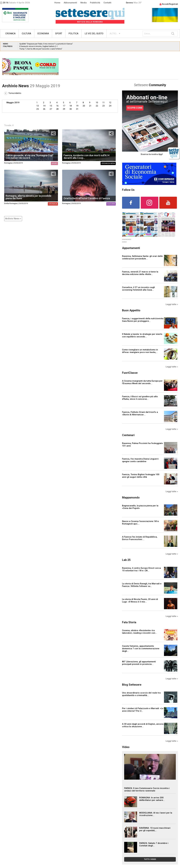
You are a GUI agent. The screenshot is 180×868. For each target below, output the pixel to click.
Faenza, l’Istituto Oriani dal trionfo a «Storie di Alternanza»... (140, 413)
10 (97, 103)
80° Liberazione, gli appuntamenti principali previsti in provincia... (139, 663)
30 (71, 109)
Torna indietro (13, 93)
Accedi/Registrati (169, 4)
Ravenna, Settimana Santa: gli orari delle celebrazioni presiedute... (142, 257)
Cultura (26, 34)
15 (51, 106)
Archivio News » (13, 219)
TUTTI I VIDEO (150, 859)
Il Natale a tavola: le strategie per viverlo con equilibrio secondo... (142, 335)
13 (38, 106)
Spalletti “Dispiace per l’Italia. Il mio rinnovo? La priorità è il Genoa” (46, 44)
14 (44, 106)
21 (90, 106)
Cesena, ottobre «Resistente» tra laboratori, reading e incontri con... (139, 632)
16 (57, 106)
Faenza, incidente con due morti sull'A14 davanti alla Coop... (86, 157)
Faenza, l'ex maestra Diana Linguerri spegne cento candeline (140, 460)
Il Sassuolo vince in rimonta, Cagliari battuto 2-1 (39, 46)
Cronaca (10, 34)
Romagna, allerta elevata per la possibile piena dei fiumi (28, 197)
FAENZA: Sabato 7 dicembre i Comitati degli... (154, 844)
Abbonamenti (70, 3)
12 (110, 103)
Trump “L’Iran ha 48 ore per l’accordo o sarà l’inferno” (41, 49)
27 (51, 109)
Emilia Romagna (11, 203)
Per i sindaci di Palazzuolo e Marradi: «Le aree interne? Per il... (143, 710)
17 (64, 106)
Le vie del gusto (94, 34)
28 (57, 109)
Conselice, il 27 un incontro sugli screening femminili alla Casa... (138, 289)
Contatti (107, 3)
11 (103, 103)
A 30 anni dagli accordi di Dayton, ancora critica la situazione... (143, 725)
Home (57, 3)
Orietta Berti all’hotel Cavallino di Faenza (87, 198)
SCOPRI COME (135, 108)
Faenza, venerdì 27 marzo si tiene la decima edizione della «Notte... (140, 273)
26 (44, 109)
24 (110, 106)
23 (103, 106)
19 (77, 106)
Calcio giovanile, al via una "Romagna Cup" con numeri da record (29, 157)
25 (38, 109)
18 (71, 106)
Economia (43, 34)
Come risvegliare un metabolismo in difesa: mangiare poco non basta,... (140, 351)
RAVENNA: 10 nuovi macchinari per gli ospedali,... (155, 829)
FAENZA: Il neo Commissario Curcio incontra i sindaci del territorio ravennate (147, 789)
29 (64, 109)
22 (97, 106)
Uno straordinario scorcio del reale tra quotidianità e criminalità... (141, 694)
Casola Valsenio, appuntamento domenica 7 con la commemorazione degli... (141, 649)
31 (77, 109)
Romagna (8, 163)
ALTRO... (114, 34)
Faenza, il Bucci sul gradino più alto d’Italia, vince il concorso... (140, 398)
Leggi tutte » (172, 304)
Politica (73, 34)
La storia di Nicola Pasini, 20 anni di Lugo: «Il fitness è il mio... (140, 600)
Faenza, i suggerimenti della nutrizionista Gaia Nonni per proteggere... (143, 320)
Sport (59, 34)
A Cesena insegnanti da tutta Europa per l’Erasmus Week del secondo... (142, 382)
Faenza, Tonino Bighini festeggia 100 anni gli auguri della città (141, 476)
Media (84, 3)
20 (84, 106)
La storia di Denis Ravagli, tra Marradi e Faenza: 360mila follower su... (142, 585)
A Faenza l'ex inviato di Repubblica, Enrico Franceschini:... (140, 538)
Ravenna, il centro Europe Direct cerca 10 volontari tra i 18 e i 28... (141, 569)
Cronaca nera (108, 163)
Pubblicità (95, 3)
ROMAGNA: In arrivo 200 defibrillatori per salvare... (152, 799)
